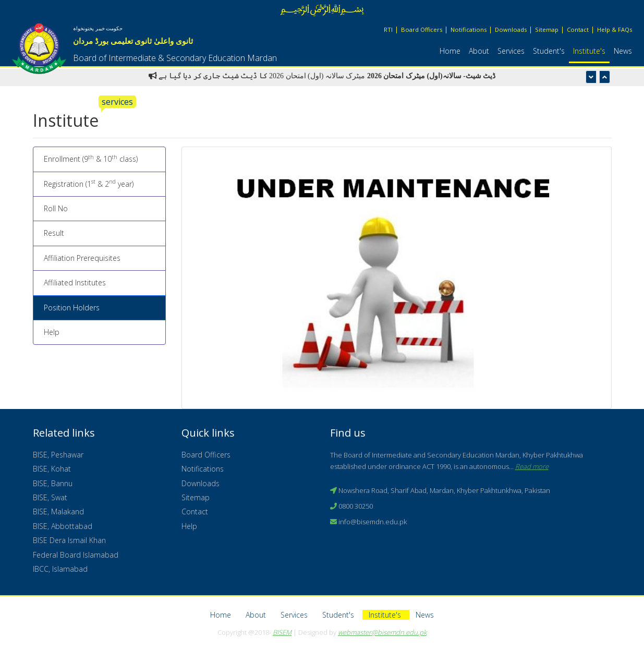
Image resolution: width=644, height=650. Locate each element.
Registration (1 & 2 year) (89, 183)
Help (52, 332)
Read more (532, 466)
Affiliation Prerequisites (82, 258)
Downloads (511, 29)
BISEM (282, 632)
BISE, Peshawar (58, 455)
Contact (578, 29)
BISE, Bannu (53, 483)
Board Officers (422, 29)
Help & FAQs (615, 29)
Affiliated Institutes (75, 282)
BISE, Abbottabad (63, 526)
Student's (549, 51)
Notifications (469, 29)
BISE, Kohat (52, 469)
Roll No (56, 208)
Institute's (589, 51)
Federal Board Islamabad (76, 555)
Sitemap (547, 29)
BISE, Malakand (58, 511)
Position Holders (72, 308)
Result (54, 233)
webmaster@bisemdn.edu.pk (382, 632)
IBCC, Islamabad (60, 569)
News (623, 51)
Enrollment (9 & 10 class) (91, 159)
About (479, 51)
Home (450, 51)
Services (511, 51)
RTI (388, 29)
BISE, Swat (50, 497)
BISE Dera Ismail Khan (69, 540)
